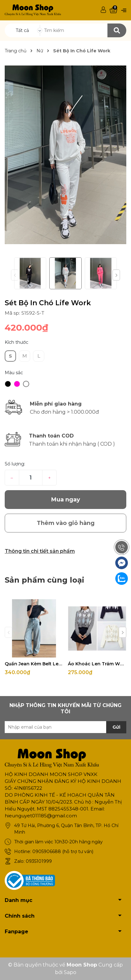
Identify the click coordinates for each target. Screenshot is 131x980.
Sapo (70, 972)
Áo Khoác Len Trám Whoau (97, 664)
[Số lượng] (31, 478)
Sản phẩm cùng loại (44, 580)
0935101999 (39, 861)
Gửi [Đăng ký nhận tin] (116, 727)
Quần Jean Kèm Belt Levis (34, 664)
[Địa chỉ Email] (65, 727)
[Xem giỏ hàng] (113, 10)
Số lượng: (15, 464)
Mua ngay (66, 500)
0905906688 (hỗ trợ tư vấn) (63, 852)
